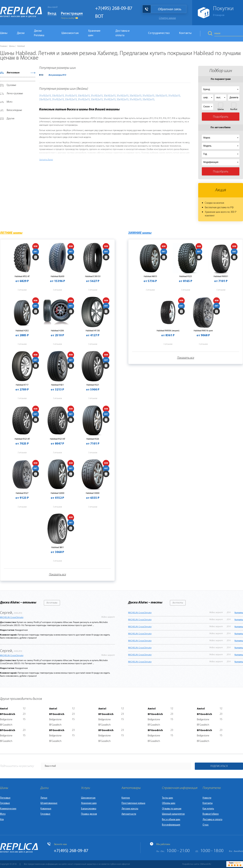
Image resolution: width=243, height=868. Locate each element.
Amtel (4, 709)
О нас (206, 825)
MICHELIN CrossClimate (12, 617)
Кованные (46, 809)
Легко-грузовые (15, 94)
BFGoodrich (8, 714)
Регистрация (72, 14)
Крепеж (126, 798)
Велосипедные (14, 110)
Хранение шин (94, 33)
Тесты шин (167, 798)
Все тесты (178, 603)
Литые (44, 798)
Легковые (13, 73)
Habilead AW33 (150, 277)
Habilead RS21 (93, 385)
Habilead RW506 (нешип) (168, 331)
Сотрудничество (159, 33)
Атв (2, 820)
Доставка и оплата (122, 33)
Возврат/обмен (211, 814)
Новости (207, 798)
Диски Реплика (39, 33)
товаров (219, 15)
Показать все (58, 575)
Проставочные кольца (133, 803)
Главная (3, 46)
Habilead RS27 (22, 493)
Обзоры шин (169, 803)
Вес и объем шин (171, 820)
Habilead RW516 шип (203, 331)
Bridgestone (6, 720)
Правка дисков (89, 814)
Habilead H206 (57, 331)
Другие (11, 119)
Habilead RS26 (93, 439)
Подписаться (219, 766)
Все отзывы (52, 603)
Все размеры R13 (57, 75)
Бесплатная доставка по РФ (219, 208)
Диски (21, 33)
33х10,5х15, (58, 96)
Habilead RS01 (57, 385)
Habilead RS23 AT (22, 439)
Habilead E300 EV (93, 277)
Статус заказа (167, 18)
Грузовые (11, 85)
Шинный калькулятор (173, 814)
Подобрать (221, 117)
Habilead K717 (22, 385)
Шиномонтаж (70, 33)
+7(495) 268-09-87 (114, 9)
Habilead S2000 (58, 493)
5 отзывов (22, 290)
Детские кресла (130, 809)
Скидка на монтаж (215, 203)
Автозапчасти (129, 814)
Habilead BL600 (58, 277)
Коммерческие (8, 809)
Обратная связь (170, 9)
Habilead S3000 (93, 493)
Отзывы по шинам (172, 809)
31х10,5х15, (45, 96)
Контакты (185, 33)
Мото (9, 102)
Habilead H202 (22, 331)
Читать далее (46, 160)
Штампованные (49, 803)
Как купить (208, 809)
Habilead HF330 (93, 331)
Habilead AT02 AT (22, 277)
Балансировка (89, 809)
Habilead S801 (58, 548)
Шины (12, 46)
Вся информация (171, 825)
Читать (239, 613)
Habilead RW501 (221, 277)
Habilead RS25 (186, 277)
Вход (52, 14)
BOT (99, 17)
